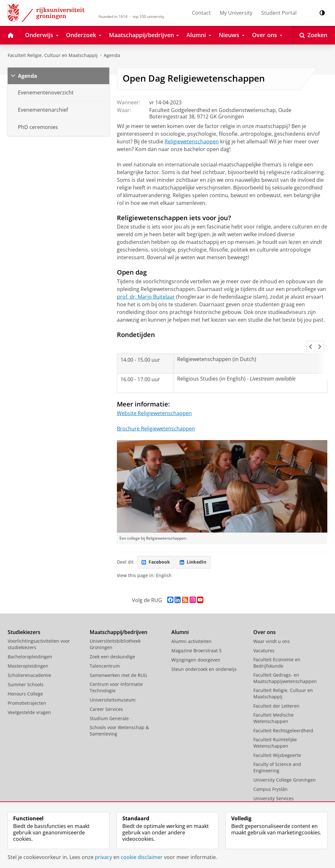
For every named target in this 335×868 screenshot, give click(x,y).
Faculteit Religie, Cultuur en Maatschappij (53, 55)
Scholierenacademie (29, 661)
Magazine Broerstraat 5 (196, 636)
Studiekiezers (24, 618)
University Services (274, 784)
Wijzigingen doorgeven (196, 646)
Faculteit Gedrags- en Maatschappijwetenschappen (285, 664)
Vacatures (264, 636)
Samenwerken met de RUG (118, 661)
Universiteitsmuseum (113, 686)
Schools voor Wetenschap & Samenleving (119, 716)
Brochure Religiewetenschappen (156, 414)
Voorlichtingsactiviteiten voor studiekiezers (39, 630)
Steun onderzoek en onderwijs (204, 655)
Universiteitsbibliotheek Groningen (115, 630)
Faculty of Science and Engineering (277, 753)
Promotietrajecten (27, 689)
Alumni (180, 618)
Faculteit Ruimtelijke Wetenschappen (275, 729)
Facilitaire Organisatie (277, 794)
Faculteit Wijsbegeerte (277, 741)
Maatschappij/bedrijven (118, 618)
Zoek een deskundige (112, 643)
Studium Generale (109, 704)
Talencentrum (105, 652)
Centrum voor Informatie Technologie (116, 673)
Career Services (106, 695)
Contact (201, 13)
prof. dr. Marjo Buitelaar (146, 297)
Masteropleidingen (28, 652)
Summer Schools (26, 670)
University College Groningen (285, 766)
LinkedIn (193, 548)
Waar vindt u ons (272, 627)
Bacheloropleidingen (30, 643)
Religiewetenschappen (192, 141)
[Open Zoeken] (313, 35)
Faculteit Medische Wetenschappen (274, 704)
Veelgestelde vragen (29, 698)
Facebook (156, 548)
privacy (103, 857)
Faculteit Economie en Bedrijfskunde (277, 649)
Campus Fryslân (270, 775)
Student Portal (279, 13)
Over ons (265, 618)
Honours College (25, 680)
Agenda (112, 55)
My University (236, 13)
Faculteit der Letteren (276, 692)
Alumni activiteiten (192, 627)
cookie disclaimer (142, 857)
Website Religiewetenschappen (154, 399)
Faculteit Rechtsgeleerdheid (283, 716)
